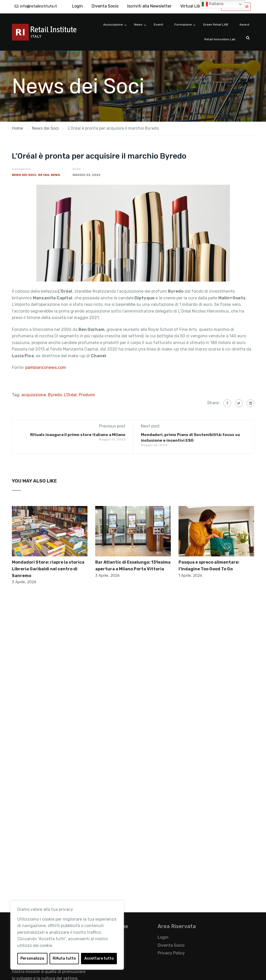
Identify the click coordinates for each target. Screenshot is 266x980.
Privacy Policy (171, 953)
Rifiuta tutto (64, 958)
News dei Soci (24, 175)
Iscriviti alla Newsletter (149, 6)
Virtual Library (194, 6)
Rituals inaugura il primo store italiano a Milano (78, 435)
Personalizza (32, 958)
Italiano (213, 4)
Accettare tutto (99, 958)
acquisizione (34, 395)
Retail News (49, 175)
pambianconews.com (46, 367)
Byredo (55, 395)
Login (77, 6)
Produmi (87, 395)
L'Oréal (70, 395)
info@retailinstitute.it (39, 6)
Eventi (158, 25)
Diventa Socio (105, 6)
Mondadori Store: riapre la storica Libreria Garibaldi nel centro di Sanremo (48, 569)
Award (244, 25)
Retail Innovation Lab (220, 39)
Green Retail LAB (216, 25)
